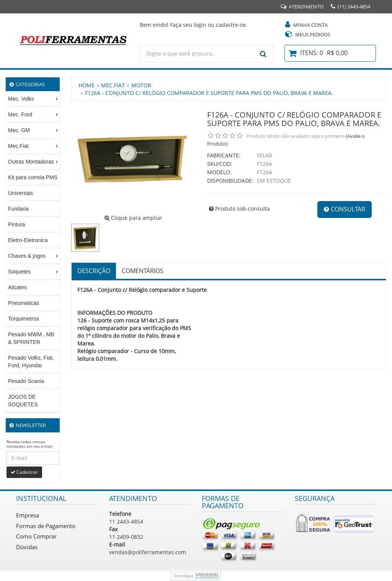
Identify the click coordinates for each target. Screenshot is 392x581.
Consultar (345, 209)
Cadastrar (24, 472)
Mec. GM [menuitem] (34, 130)
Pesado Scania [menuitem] (26, 381)
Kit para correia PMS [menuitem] (33, 177)
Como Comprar (36, 536)
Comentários (143, 271)
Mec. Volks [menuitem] (34, 99)
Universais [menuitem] (20, 193)
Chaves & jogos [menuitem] (34, 256)
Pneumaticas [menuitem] (24, 303)
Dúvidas (27, 547)
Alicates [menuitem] (17, 287)
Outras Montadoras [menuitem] (34, 162)
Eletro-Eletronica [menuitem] (28, 240)
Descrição (94, 271)
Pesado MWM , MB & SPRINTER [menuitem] (31, 338)
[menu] (33, 252)
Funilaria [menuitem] (18, 209)
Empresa (28, 515)
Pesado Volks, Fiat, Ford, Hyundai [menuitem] (31, 362)
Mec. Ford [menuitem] (34, 115)
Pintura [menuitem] (16, 224)
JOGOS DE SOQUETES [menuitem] (23, 401)
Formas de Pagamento (46, 526)
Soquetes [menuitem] (34, 272)
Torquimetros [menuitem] (24, 319)
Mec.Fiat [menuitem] (34, 146)
